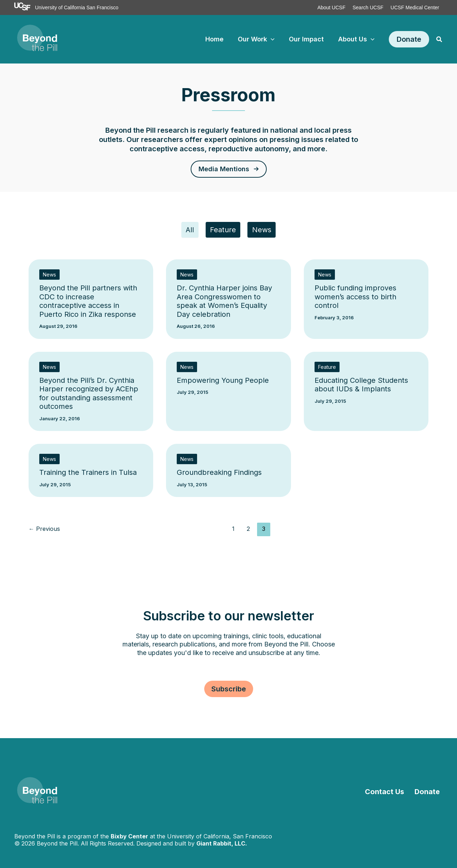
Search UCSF (368, 7)
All (187, 231)
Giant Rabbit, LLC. (222, 843)
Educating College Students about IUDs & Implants (361, 387)
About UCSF (332, 7)
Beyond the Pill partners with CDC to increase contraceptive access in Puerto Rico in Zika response (88, 303)
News (264, 231)
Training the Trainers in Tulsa (88, 474)
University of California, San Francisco (220, 836)
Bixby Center (129, 836)
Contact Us (391, 792)
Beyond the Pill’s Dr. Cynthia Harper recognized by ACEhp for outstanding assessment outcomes (89, 395)
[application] (274, 39)
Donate (430, 792)
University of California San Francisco (77, 7)
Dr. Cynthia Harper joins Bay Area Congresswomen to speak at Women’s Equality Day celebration (224, 303)
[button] (409, 39)
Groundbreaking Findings (219, 474)
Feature (223, 231)
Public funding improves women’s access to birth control (355, 298)
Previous (44, 531)
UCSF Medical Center (415, 7)
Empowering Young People (223, 382)
